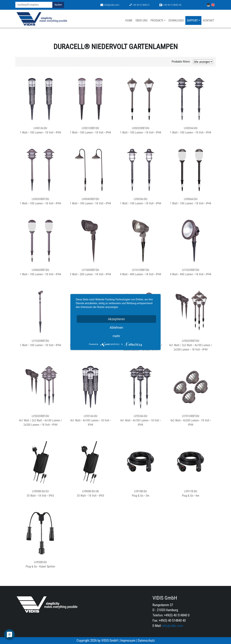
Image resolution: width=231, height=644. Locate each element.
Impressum (128, 640)
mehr (116, 336)
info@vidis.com (110, 5)
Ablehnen (116, 328)
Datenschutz (146, 640)
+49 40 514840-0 (139, 5)
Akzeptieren (116, 319)
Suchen (58, 5)
